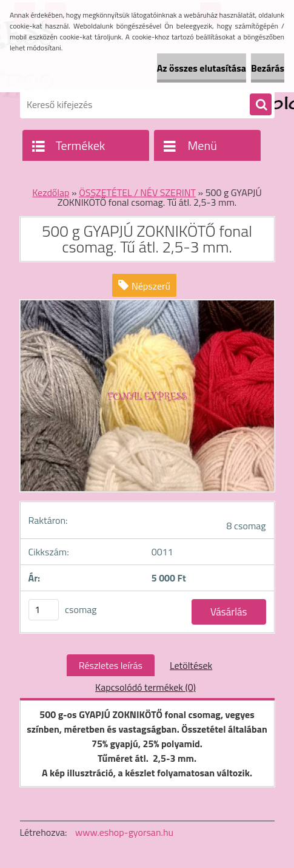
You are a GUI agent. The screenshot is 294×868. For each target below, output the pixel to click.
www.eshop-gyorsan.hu (124, 832)
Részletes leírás (111, 665)
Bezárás (268, 68)
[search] (261, 105)
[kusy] (44, 610)
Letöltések (191, 665)
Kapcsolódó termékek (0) (145, 687)
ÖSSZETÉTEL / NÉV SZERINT (137, 192)
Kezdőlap (51, 192)
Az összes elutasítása (202, 68)
